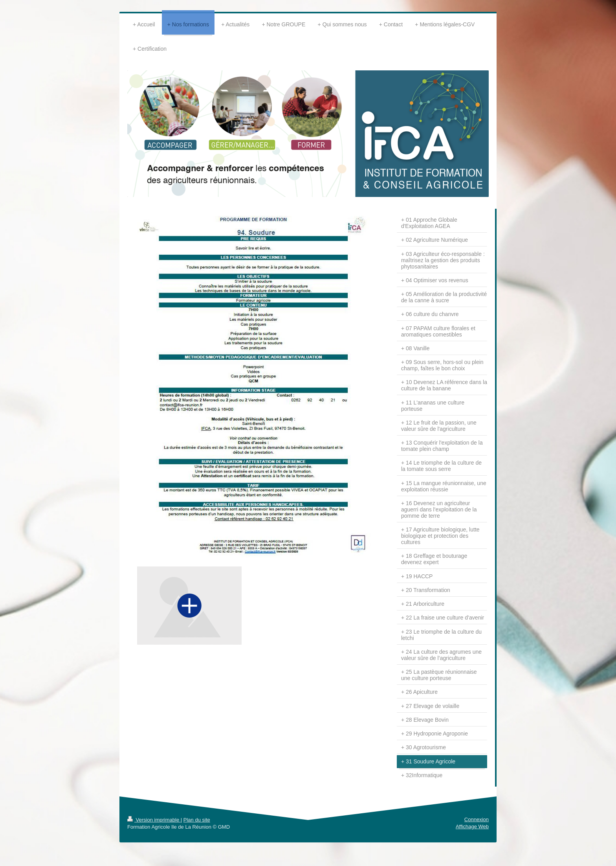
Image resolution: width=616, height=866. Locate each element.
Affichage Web (472, 826)
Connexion (477, 819)
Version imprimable (154, 820)
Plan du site (197, 820)
